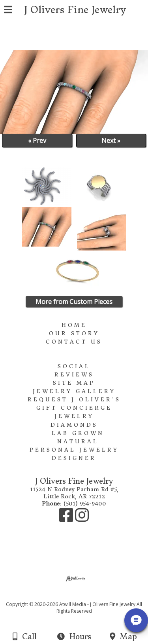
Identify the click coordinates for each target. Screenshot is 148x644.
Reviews (74, 375)
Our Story (74, 333)
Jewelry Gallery (74, 391)
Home (74, 325)
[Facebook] (67, 519)
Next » (111, 141)
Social (74, 366)
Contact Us (74, 342)
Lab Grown (78, 433)
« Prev (37, 141)
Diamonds (74, 425)
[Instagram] (82, 519)
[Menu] (8, 11)
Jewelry (74, 416)
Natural (78, 442)
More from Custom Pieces (74, 302)
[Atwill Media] (81, 596)
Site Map (74, 383)
